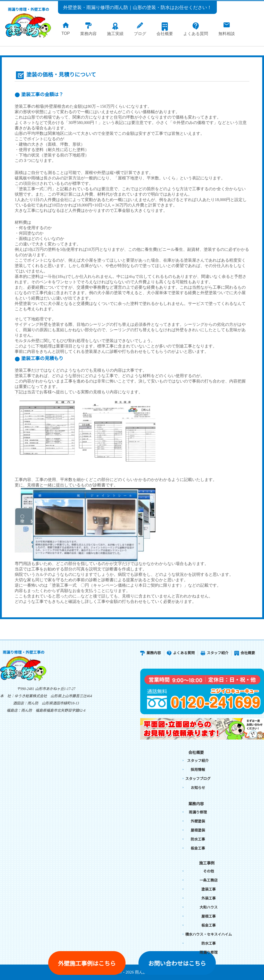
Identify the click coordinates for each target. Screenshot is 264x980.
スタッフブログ (198, 779)
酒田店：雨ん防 (26, 703)
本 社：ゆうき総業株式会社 (23, 696)
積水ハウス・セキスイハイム (209, 935)
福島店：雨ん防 (19, 711)
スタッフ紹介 (214, 653)
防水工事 (198, 839)
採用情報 (198, 770)
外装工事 (209, 898)
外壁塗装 (198, 821)
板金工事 (198, 848)
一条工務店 (209, 880)
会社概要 (245, 653)
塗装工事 (209, 889)
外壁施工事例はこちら (87, 964)
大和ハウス (209, 907)
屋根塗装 (198, 830)
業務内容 (151, 653)
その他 (209, 871)
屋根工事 (209, 916)
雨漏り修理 (198, 812)
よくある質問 (181, 653)
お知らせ (198, 788)
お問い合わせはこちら (177, 964)
